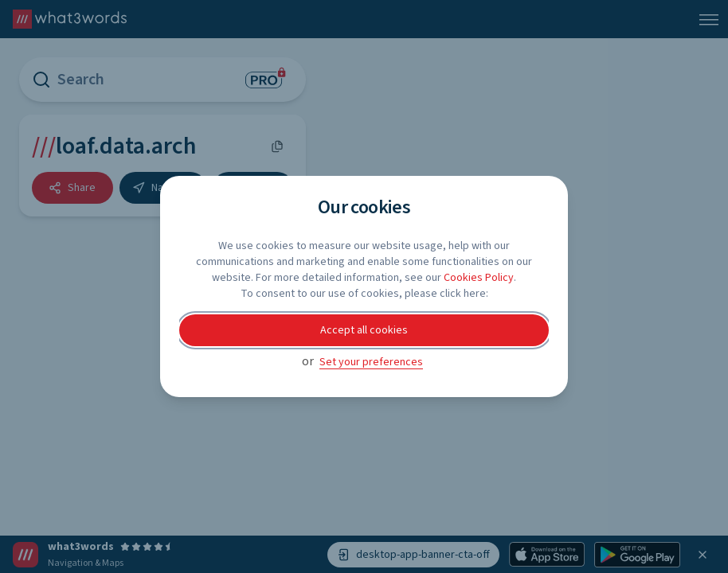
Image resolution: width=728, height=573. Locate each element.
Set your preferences (371, 362)
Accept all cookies (364, 330)
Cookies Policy (479, 278)
